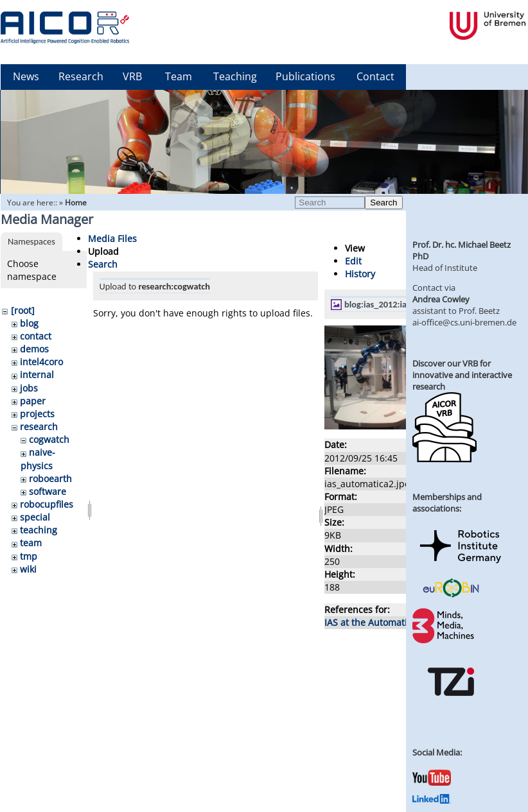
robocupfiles (47, 504)
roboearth (50, 479)
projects (37, 414)
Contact (375, 76)
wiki (28, 569)
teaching (39, 530)
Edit (353, 261)
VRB (132, 76)
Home (76, 203)
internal (37, 375)
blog (29, 323)
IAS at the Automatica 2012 (382, 622)
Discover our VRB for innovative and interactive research (462, 375)
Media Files (112, 238)
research (39, 427)
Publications (305, 76)
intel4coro (41, 362)
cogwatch (49, 439)
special (35, 517)
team (31, 543)
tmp (29, 556)
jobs (29, 388)
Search (383, 203)
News (26, 76)
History (360, 274)
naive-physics (38, 459)
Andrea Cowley (441, 299)
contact (36, 336)
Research (81, 76)
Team (179, 76)
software (48, 491)
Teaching (235, 76)
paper (33, 401)
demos (34, 349)
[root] (23, 310)
